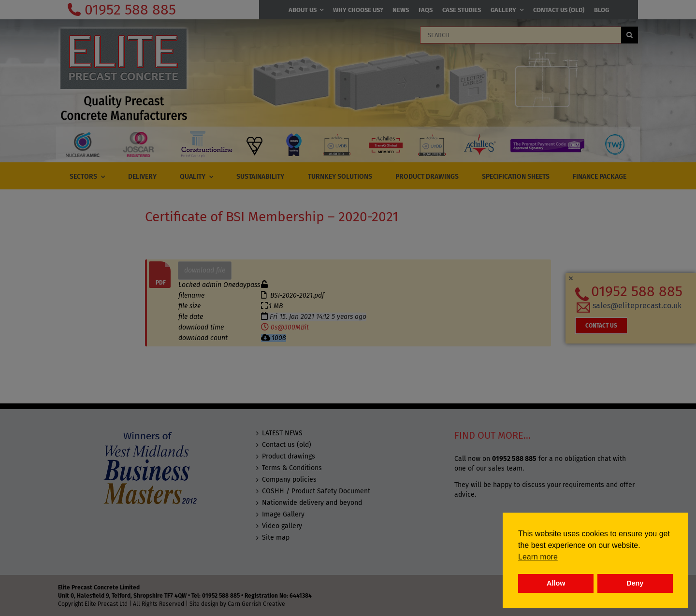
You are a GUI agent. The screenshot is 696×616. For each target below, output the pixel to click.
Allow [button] (556, 583)
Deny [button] (635, 583)
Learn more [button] (538, 557)
